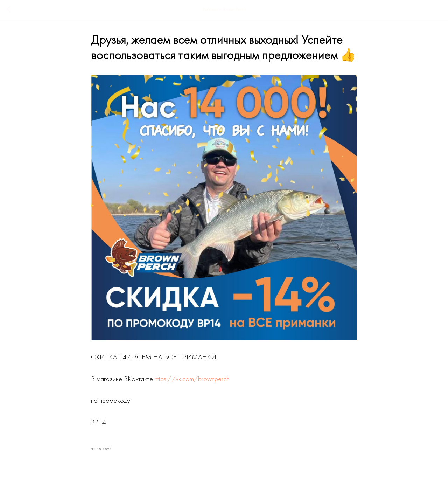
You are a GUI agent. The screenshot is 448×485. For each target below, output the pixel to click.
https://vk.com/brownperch (192, 379)
